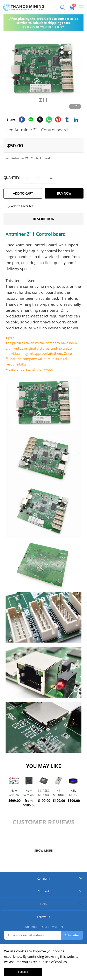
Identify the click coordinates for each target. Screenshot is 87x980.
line (31, 120)
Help (43, 904)
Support (44, 891)
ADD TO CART (23, 193)
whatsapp (49, 120)
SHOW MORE (43, 850)
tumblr (67, 120)
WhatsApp (45, 27)
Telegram (59, 27)
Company (43, 878)
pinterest (58, 120)
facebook (22, 120)
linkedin (76, 120)
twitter (40, 120)
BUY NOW (64, 193)
